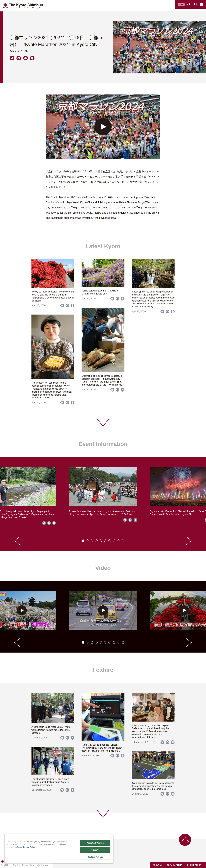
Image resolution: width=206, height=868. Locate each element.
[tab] (83, 541)
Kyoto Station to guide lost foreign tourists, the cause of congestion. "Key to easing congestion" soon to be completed (153, 786)
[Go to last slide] (17, 541)
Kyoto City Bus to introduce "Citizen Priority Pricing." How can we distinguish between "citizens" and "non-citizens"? (102, 748)
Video (103, 568)
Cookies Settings (95, 857)
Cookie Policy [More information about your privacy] (29, 847)
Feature (103, 670)
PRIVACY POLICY (175, 865)
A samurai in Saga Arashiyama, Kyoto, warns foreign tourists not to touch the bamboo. (51, 730)
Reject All (95, 850)
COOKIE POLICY (194, 865)
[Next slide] (189, 541)
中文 (188, 4)
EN (181, 4)
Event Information (103, 444)
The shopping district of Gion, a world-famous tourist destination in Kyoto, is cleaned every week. (51, 782)
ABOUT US (158, 865)
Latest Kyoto (103, 246)
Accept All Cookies (95, 843)
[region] (59, 849)
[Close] (110, 837)
